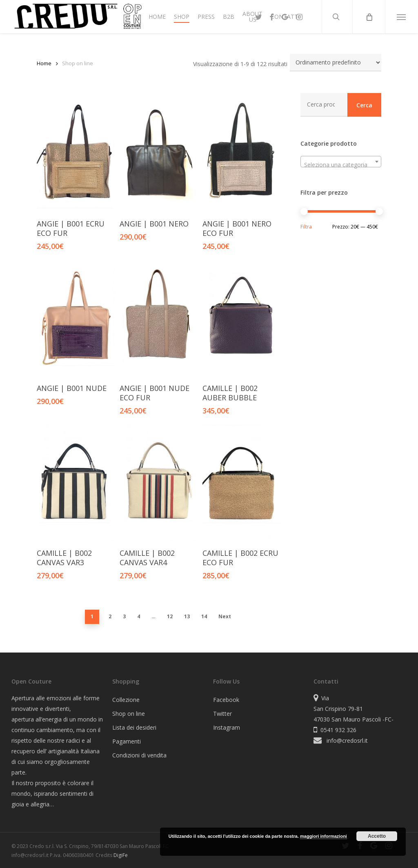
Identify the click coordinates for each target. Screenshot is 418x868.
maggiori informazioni (324, 836)
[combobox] (341, 162)
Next (225, 616)
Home (44, 63)
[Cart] (369, 17)
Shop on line (129, 714)
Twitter (222, 714)
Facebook (226, 700)
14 (204, 616)
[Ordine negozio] (336, 63)
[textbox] (341, 165)
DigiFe (121, 855)
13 (187, 616)
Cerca (364, 105)
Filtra (306, 227)
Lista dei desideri (134, 727)
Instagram (227, 727)
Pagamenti (127, 741)
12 (170, 616)
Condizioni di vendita (139, 755)
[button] (401, 17)
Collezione (126, 700)
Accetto (377, 836)
